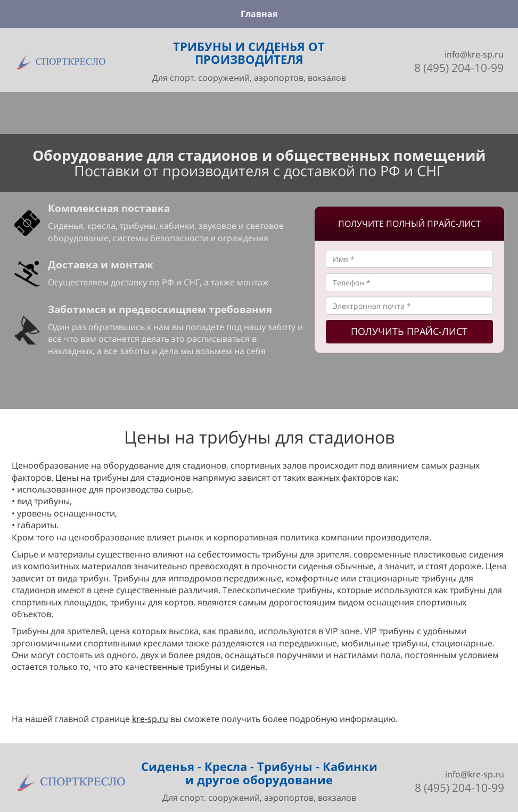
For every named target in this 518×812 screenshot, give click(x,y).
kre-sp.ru (150, 719)
